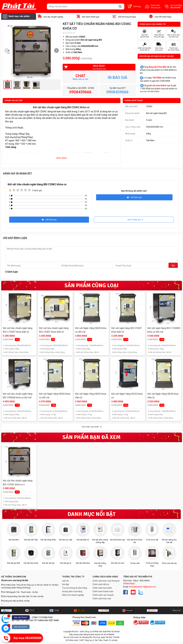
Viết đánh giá (134, 197)
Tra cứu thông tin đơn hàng (75, 588)
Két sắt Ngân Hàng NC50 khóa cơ (127, 396)
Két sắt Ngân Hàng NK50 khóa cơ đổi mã (55, 396)
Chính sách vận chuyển (103, 595)
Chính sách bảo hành (102, 588)
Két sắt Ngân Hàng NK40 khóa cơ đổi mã (91, 330)
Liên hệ (65, 581)
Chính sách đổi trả (101, 584)
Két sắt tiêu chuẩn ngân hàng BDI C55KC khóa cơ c (18, 483)
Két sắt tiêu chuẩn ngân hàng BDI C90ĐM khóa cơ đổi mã (18, 396)
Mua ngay (97, 67)
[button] (56, 50)
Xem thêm (62, 158)
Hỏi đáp (66, 584)
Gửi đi (173, 266)
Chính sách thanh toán (103, 591)
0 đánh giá (37, 190)
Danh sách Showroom (153, 6)
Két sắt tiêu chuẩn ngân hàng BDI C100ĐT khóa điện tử (18, 330)
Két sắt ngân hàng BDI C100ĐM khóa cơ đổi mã (164, 330)
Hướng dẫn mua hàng (72, 591)
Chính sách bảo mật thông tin (106, 581)
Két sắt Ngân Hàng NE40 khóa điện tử (163, 396)
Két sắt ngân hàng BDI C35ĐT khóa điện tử (127, 330)
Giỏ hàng (134, 7)
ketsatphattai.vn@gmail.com (143, 587)
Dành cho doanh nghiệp (73, 595)
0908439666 (129, 584)
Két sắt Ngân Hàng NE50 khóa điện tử (91, 396)
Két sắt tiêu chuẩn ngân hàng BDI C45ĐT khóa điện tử (54, 330)
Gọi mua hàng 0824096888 (173, 6)
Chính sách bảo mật (102, 599)
